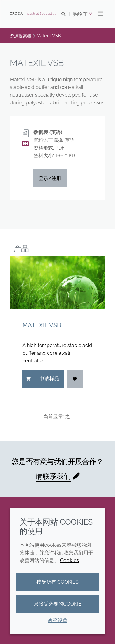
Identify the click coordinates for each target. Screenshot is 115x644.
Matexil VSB (42, 325)
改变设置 (58, 620)
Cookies (69, 560)
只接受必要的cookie (57, 604)
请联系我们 (53, 476)
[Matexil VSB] (57, 283)
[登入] (75, 379)
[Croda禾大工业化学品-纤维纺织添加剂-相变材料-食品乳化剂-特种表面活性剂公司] (34, 14)
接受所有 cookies (57, 582)
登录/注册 (50, 178)
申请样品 (43, 379)
